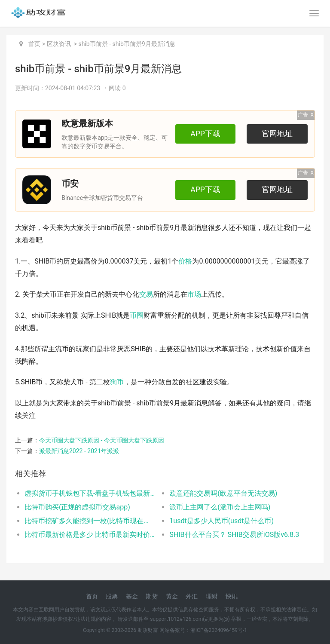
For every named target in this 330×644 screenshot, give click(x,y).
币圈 (137, 315)
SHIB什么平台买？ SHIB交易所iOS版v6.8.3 (234, 535)
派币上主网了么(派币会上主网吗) (220, 507)
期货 (152, 596)
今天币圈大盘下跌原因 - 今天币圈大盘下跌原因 (102, 440)
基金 (132, 596)
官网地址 (277, 134)
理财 (212, 596)
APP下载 (205, 134)
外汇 (192, 596)
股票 (112, 596)
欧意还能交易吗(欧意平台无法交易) (223, 493)
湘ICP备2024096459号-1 (219, 630)
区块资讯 (59, 44)
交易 (146, 294)
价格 (185, 261)
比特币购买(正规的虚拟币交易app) (77, 507)
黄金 (172, 596)
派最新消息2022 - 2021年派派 (79, 451)
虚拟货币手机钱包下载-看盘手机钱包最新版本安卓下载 (90, 493)
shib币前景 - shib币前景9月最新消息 (127, 44)
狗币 (117, 382)
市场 (194, 294)
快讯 (232, 596)
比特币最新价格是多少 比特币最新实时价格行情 (90, 535)
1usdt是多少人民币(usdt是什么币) (222, 521)
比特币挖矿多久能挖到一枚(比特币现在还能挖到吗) (90, 521)
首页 (34, 44)
